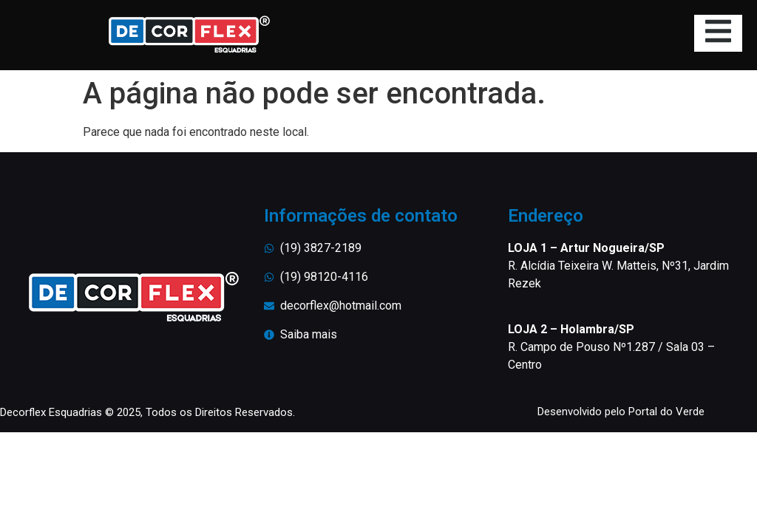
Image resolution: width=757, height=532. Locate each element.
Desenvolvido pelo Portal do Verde (621, 412)
